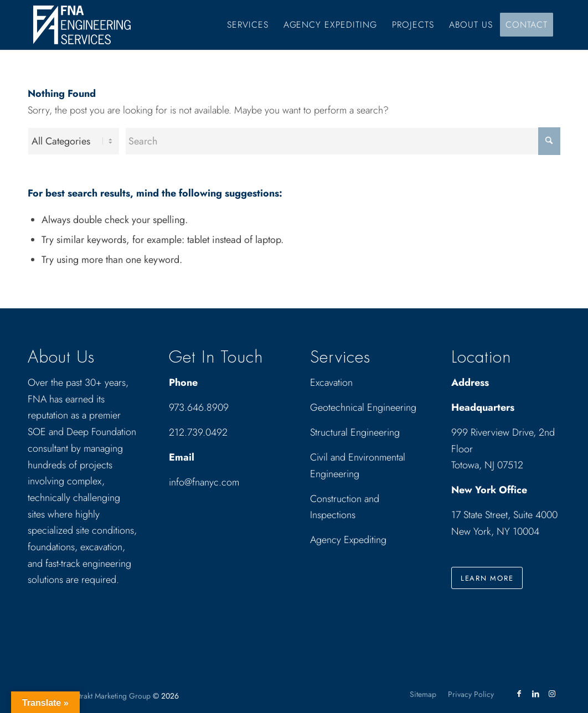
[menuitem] (248, 25)
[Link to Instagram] (552, 694)
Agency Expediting (350, 540)
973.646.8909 (199, 407)
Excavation (331, 383)
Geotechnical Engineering (363, 407)
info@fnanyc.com (204, 482)
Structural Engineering (355, 432)
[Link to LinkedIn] (535, 694)
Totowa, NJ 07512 (487, 465)
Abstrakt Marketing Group (109, 696)
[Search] (343, 141)
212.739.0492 (198, 432)
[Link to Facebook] (519, 694)
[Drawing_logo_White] (82, 25)
